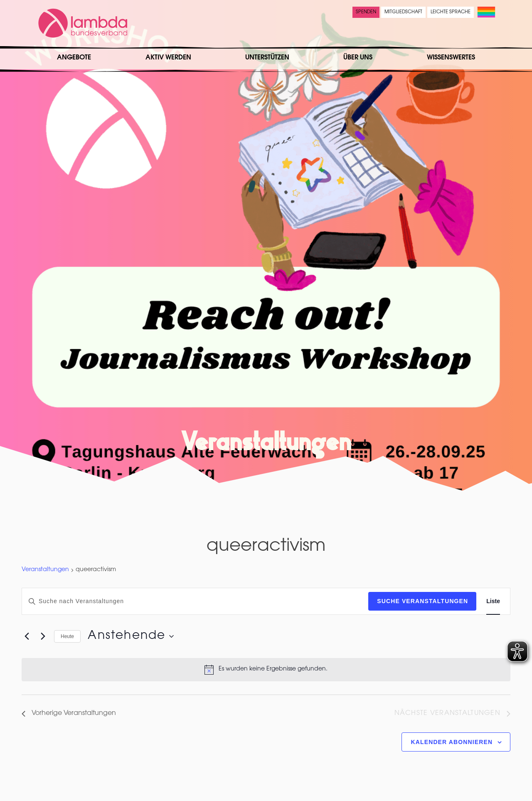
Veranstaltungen (45, 570)
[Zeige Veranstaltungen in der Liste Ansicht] (493, 601)
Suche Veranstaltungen (422, 601)
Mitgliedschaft (403, 12)
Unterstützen (267, 58)
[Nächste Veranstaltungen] (43, 636)
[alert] (266, 670)
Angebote (74, 58)
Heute (67, 636)
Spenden (366, 12)
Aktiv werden (168, 58)
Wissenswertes (451, 58)
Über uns (358, 58)
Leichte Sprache (451, 12)
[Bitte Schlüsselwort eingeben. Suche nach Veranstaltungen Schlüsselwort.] (195, 601)
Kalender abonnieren (452, 742)
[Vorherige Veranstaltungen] (27, 636)
